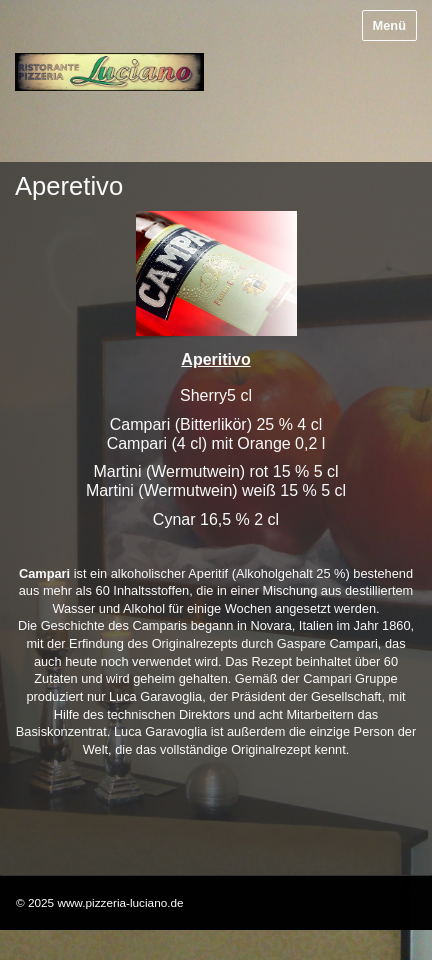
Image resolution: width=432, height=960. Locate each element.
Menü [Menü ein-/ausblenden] (389, 25)
